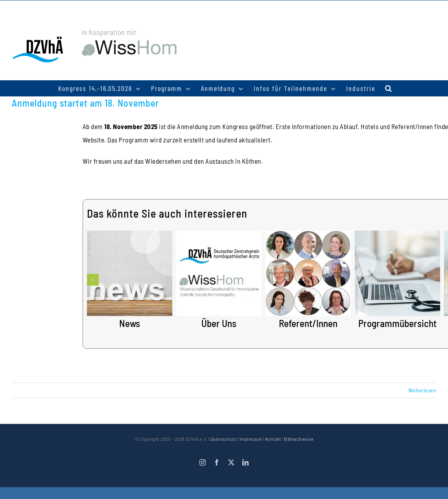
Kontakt (273, 439)
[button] (389, 88)
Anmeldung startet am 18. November (85, 103)
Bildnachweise (299, 439)
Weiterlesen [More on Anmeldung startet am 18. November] (422, 390)
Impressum (251, 439)
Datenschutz (224, 439)
